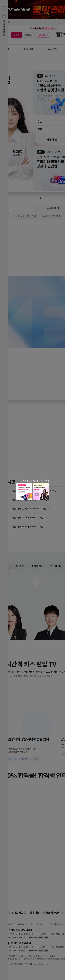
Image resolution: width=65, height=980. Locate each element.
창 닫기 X (45, 481)
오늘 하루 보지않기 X (29, 481)
